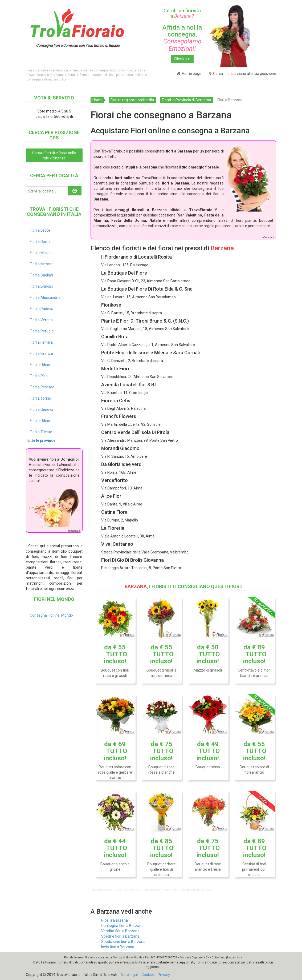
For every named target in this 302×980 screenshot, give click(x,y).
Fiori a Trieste (41, 432)
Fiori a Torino (40, 398)
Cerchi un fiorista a (182, 13)
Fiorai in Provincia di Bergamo (187, 100)
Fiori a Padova (42, 309)
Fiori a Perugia (42, 331)
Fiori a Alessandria (45, 298)
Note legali (130, 975)
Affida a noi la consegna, (182, 38)
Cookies (148, 975)
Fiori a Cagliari (41, 275)
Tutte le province (41, 440)
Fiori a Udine (40, 365)
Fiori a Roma (40, 242)
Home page (189, 74)
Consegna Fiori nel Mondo (51, 615)
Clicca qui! (182, 59)
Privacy (164, 975)
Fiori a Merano (42, 264)
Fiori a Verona (41, 320)
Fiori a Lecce (40, 230)
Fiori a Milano (41, 253)
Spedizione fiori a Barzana (123, 942)
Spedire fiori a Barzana (120, 936)
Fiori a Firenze (41, 354)
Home (97, 100)
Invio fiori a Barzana (118, 947)
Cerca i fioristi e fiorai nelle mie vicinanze (54, 155)
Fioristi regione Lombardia (132, 100)
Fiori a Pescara (42, 387)
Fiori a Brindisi (41, 286)
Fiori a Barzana (115, 920)
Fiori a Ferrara (41, 342)
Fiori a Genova (42, 409)
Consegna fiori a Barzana (122, 926)
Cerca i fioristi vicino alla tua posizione (243, 74)
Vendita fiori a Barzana (120, 931)
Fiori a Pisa (39, 376)
